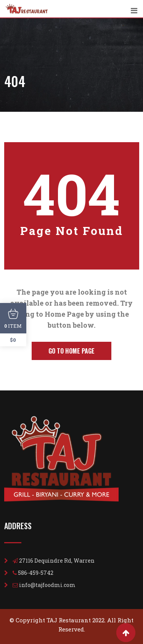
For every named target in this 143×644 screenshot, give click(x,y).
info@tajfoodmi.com (47, 585)
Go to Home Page (71, 351)
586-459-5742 (36, 573)
